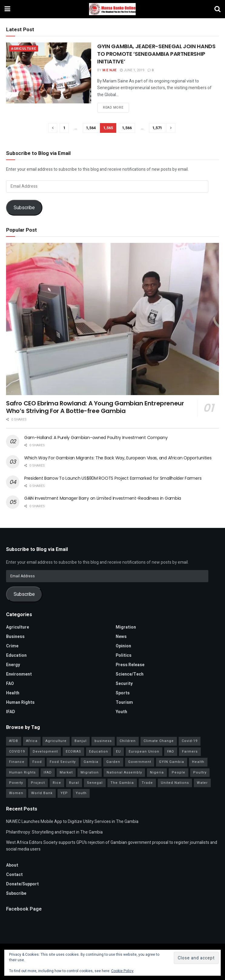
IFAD (11, 712)
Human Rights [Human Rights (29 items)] (22, 772)
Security (124, 684)
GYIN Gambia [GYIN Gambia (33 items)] (172, 762)
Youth (121, 712)
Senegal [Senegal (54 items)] (95, 783)
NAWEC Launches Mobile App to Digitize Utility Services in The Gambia (72, 822)
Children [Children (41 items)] (128, 741)
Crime (12, 646)
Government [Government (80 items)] (140, 762)
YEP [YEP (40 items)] (64, 793)
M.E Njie (109, 70)
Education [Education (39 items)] (99, 752)
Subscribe (24, 208)
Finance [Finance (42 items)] (17, 762)
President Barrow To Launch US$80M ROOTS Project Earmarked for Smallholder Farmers (113, 478)
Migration (126, 627)
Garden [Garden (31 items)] (113, 762)
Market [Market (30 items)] (66, 772)
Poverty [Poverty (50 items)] (16, 783)
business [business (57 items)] (103, 741)
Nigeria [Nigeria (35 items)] (157, 772)
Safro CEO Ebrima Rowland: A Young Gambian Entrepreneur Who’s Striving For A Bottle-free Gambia (95, 407)
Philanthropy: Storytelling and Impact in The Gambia (54, 832)
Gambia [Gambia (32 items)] (91, 762)
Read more (113, 107)
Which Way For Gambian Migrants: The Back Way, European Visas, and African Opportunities (118, 458)
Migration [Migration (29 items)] (90, 772)
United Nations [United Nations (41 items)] (175, 783)
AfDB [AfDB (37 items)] (14, 741)
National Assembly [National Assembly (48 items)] (124, 772)
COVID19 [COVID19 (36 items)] (17, 752)
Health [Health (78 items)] (198, 762)
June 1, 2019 (132, 70)
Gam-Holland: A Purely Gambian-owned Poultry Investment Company (96, 438)
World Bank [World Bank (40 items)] (42, 793)
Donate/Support (22, 884)
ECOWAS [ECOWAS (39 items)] (73, 752)
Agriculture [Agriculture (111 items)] (56, 741)
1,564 (91, 128)
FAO (10, 684)
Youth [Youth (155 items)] (81, 793)
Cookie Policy (122, 971)
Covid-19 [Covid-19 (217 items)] (190, 741)
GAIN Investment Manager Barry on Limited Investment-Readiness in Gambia (103, 498)
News (121, 637)
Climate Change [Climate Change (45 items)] (159, 741)
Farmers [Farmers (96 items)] (190, 752)
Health (13, 693)
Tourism (124, 702)
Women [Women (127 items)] (16, 793)
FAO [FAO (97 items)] (171, 752)
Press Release (130, 665)
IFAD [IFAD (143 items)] (48, 772)
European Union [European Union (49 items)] (144, 752)
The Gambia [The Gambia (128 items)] (122, 783)
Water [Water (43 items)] (202, 783)
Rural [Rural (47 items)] (74, 783)
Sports (123, 693)
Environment (19, 674)
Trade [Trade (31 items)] (147, 783)
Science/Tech (130, 674)
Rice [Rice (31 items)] (57, 783)
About (12, 865)
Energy (13, 665)
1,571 (157, 128)
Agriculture (24, 49)
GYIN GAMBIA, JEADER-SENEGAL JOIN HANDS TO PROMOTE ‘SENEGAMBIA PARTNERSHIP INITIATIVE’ (156, 54)
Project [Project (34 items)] (38, 783)
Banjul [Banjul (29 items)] (81, 741)
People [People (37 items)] (179, 772)
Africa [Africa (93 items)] (32, 741)
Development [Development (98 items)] (45, 752)
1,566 (127, 128)
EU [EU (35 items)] (118, 752)
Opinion (123, 646)
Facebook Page (24, 909)
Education (16, 655)
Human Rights (20, 702)
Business (15, 637)
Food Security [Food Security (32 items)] (63, 762)
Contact (14, 875)
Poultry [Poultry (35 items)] (200, 772)
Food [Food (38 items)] (37, 762)
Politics (124, 655)
